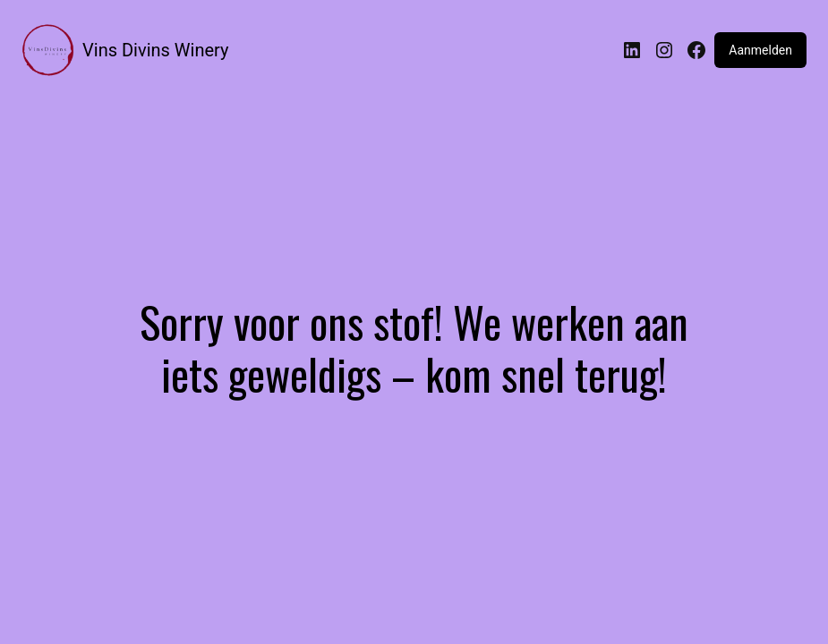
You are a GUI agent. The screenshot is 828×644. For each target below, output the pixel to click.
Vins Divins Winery (155, 50)
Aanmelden (760, 50)
